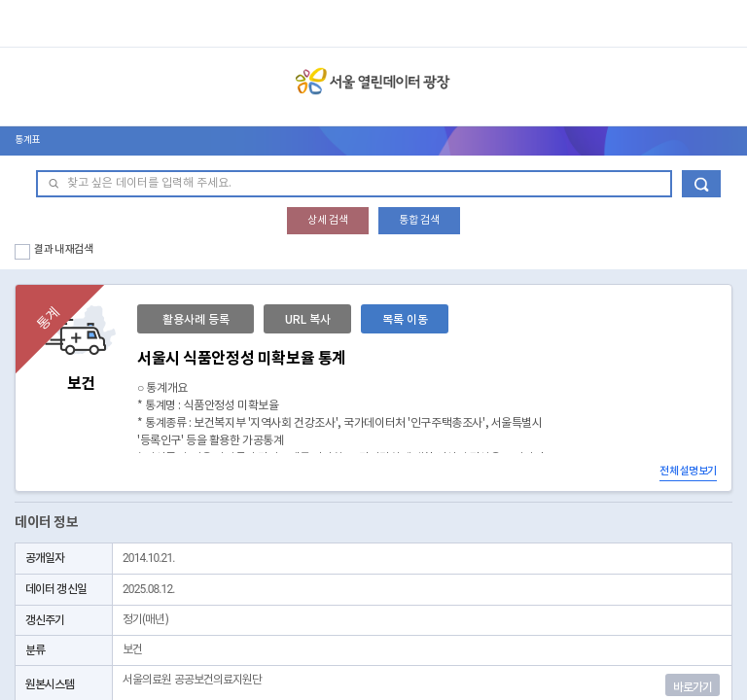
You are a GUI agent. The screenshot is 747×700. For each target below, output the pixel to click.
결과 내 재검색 (64, 249)
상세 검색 (328, 220)
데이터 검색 (701, 184)
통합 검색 (419, 220)
